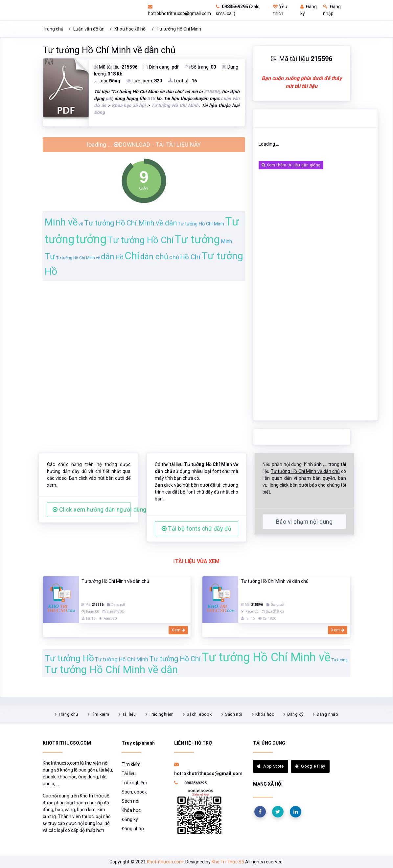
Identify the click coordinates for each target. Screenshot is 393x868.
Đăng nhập (327, 714)
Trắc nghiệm (161, 714)
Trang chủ (53, 29)
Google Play (310, 766)
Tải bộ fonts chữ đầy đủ (196, 529)
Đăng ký (295, 714)
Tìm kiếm (100, 714)
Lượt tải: (183, 81)
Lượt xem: (144, 81)
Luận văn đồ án (89, 29)
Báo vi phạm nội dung (304, 522)
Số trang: (200, 67)
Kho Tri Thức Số (228, 862)
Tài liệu (129, 714)
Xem (178, 630)
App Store (271, 766)
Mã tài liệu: (116, 67)
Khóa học (265, 714)
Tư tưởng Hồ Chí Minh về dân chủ (109, 50)
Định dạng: (161, 67)
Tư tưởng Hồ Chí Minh (179, 29)
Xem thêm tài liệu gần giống (291, 165)
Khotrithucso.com (165, 862)
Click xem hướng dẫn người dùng (92, 510)
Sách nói (234, 714)
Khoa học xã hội (130, 29)
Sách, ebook (199, 714)
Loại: (107, 81)
